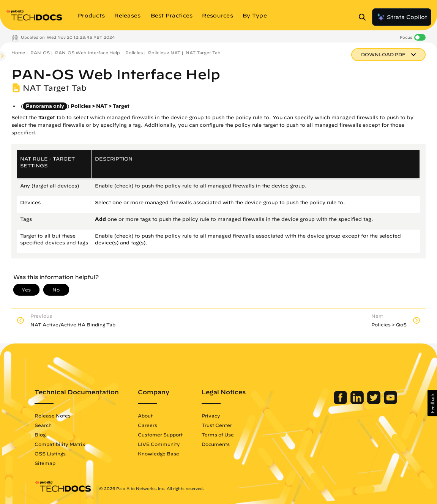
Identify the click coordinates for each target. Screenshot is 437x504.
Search (43, 425)
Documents (216, 444)
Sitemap (45, 463)
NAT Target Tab (203, 53)
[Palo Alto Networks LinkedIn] (358, 402)
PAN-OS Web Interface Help (88, 53)
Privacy (211, 416)
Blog (40, 435)
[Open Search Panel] (364, 17)
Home (18, 53)
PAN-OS (40, 53)
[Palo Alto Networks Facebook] (341, 402)
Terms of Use (218, 435)
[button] (432, 403)
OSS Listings (50, 454)
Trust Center (217, 425)
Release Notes (53, 416)
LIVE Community (159, 444)
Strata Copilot (402, 17)
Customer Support (160, 435)
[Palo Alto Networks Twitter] (375, 402)
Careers (148, 425)
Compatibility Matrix (60, 444)
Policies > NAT (164, 53)
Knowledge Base (159, 454)
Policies (134, 53)
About (145, 416)
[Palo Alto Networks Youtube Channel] (390, 402)
